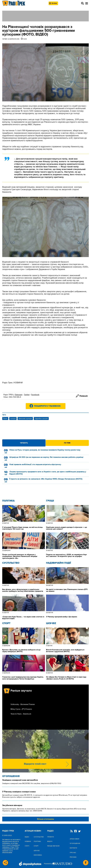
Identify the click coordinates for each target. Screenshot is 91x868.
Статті (27, 846)
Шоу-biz (51, 623)
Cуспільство (11, 563)
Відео (27, 837)
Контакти (73, 848)
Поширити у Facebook (47, 406)
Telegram (19, 395)
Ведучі (50, 841)
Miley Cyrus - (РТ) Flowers (21, 709)
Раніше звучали (53, 846)
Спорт (6, 623)
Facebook (35, 395)
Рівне (5, 418)
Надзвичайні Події (58, 563)
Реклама (73, 857)
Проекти (50, 837)
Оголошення (11, 776)
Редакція (84, 396)
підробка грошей (41, 418)
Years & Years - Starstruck (21, 714)
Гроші (50, 501)
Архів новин (75, 839)
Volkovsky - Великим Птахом (23, 704)
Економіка (38, 855)
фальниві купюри (25, 418)
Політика (8, 501)
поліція (13, 418)
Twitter (27, 395)
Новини (28, 841)
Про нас (73, 853)
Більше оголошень (46, 819)
